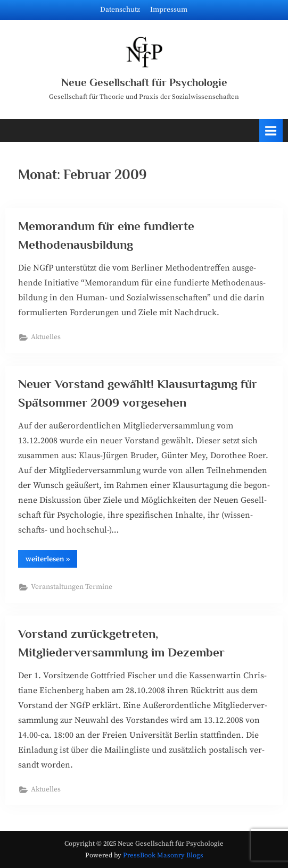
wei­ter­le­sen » (51, 561)
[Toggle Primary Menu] (271, 130)
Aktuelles (46, 337)
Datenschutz (120, 10)
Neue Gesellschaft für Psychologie (144, 82)
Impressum (169, 10)
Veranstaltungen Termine (72, 587)
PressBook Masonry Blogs (163, 855)
